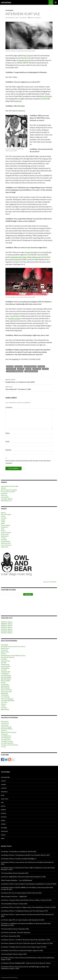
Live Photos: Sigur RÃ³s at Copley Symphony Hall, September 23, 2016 (23, 920)
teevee (3, 835)
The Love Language (7, 699)
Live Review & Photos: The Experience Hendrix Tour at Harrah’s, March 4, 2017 (25, 855)
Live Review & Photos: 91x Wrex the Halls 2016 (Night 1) (19, 859)
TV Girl (3, 747)
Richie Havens (5, 688)
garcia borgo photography (9, 490)
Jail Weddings (5, 668)
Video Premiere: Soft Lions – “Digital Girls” (14, 896)
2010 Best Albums (7, 627)
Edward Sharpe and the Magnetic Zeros (13, 655)
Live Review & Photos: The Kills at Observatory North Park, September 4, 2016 (25, 940)
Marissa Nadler (6, 681)
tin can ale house (6, 545)
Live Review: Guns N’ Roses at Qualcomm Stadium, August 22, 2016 (22, 950)
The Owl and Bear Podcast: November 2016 (15, 873)
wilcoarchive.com (6, 501)
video (3, 838)
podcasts (4, 817)
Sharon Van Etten (6, 690)
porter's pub (5, 534)
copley (3, 520)
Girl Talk (3, 663)
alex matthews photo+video (10, 486)
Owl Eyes (4, 730)
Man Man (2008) (6, 677)
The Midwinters (6, 736)
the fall (46, 369)
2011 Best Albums (7, 629)
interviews (9, 10)
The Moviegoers (6, 738)
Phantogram (5, 684)
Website (8, 450)
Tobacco (4, 704)
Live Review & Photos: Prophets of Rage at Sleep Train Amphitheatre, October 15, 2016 (28, 907)
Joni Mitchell (47, 252)
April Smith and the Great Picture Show (13, 646)
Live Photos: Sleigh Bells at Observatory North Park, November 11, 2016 (23, 877)
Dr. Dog (3, 654)
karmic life (4, 493)
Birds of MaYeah (46, 96)
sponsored (4, 831)
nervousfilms (5, 497)
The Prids (4, 702)
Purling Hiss (18, 101)
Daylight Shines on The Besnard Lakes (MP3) (29, 381)
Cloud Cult (4, 650)
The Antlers (5, 695)
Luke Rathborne (6, 675)
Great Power (5, 723)
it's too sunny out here (8, 492)
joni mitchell (11, 369)
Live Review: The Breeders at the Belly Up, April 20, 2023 (19, 851)
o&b (2, 802)
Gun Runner (5, 725)
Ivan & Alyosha (6, 666)
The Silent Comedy (7, 741)
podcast (4, 813)
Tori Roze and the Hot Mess (10, 745)
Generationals (5, 661)
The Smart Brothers (7, 743)
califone (3, 488)
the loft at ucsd (6, 543)
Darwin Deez (5, 652)
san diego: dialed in (7, 499)
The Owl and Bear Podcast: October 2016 (14, 904)
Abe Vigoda (5, 645)
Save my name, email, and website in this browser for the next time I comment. (28, 462)
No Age (3, 682)
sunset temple (6, 541)
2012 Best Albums (7, 631)
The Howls (4, 734)
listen (3, 795)
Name (8, 433)
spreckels (4, 540)
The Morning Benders (8, 700)
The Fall (47, 257)
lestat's (3, 531)
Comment (9, 407)
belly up (3, 513)
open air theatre (6, 532)
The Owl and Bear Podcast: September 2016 (15, 929)
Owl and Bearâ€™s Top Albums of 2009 (29, 388)
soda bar (4, 538)
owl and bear (6, 2)
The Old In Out (6, 739)
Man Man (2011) (6, 679)
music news (5, 799)
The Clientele (5, 697)
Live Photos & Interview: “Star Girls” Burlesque (16, 932)
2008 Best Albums (7, 624)
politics (3, 820)
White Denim (5, 709)
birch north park (6, 514)
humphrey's (5, 527)
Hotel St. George (6, 727)
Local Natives (5, 673)
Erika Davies (5, 721)
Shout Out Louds (6, 691)
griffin (3, 523)
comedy (3, 784)
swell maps (37, 369)
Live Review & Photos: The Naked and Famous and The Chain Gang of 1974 (24, 911)
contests (4, 788)
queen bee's (5, 536)
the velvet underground (15, 371)
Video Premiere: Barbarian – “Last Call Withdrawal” (17, 880)
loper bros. (4, 495)
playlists (4, 810)
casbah (3, 516)
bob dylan (19, 366)
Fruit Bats (4, 659)
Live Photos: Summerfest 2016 (11, 936)
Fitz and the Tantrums (8, 657)
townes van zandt (31, 371)
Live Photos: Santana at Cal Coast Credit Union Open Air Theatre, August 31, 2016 (27, 943)
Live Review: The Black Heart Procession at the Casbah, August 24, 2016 (24, 947)
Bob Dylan (23, 257)
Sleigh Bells (5, 693)
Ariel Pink (18, 259)
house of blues (6, 525)
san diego (4, 828)
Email (7, 441)
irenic (3, 529)
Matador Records (24, 60)
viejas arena (5, 547)
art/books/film (5, 777)
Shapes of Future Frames (9, 732)
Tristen (3, 706)
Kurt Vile (27, 55)
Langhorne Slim (6, 672)
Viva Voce (4, 708)
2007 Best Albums (7, 622)
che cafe (4, 518)
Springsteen (15, 257)
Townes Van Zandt (31, 252)
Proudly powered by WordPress (9, 978)
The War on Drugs (14, 318)
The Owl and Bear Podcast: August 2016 (14, 954)
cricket (3, 522)
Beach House (5, 648)
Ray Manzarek (5, 686)
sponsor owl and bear (50, 582)
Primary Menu (56, 2)
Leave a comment (35, 18)
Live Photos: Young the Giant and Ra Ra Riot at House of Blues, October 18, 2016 (26, 900)
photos (3, 806)
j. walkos (24, 18)
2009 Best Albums (7, 625)
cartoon (3, 781)
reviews (3, 824)
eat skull (41, 366)
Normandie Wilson (7, 729)
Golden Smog (5, 664)
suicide (29, 369)
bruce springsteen (30, 366)
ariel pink (10, 366)
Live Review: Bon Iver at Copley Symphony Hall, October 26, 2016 (21, 893)
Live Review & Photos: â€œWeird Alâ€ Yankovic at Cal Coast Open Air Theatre (26, 963)
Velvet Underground (34, 257)
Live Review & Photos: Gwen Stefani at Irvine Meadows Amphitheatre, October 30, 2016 (29, 884)
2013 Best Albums (7, 633)
